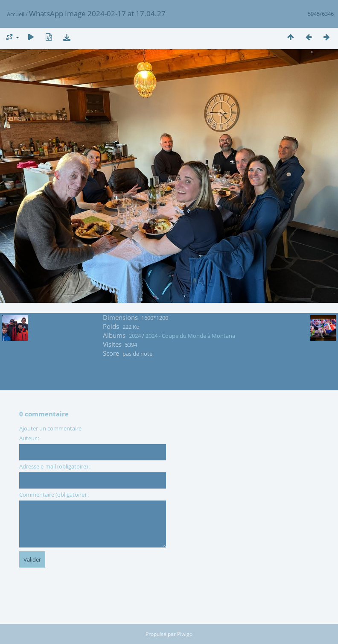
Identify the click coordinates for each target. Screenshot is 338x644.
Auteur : (29, 438)
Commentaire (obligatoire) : (54, 495)
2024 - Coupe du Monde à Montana (190, 336)
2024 (135, 336)
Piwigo (185, 634)
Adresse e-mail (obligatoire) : (55, 466)
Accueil (16, 14)
